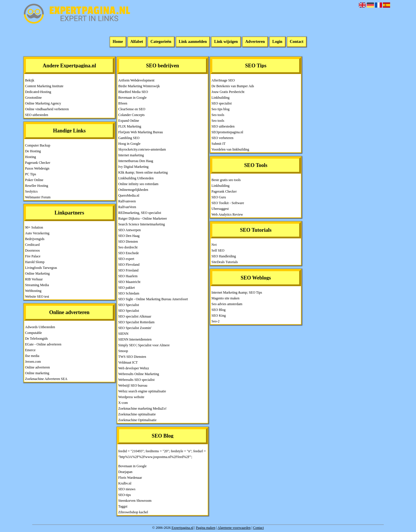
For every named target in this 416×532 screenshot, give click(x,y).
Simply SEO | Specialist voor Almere (144, 345)
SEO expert (126, 259)
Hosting (30, 157)
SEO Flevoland (129, 265)
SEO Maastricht (129, 282)
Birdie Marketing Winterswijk (139, 86)
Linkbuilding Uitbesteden (136, 178)
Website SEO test (37, 297)
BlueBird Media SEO (133, 92)
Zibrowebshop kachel (133, 512)
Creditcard (32, 245)
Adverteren (255, 42)
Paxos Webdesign (37, 168)
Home (118, 42)
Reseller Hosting (37, 186)
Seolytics (31, 191)
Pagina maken (206, 528)
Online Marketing (37, 273)
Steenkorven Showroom (135, 501)
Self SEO (218, 250)
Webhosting (33, 291)
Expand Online (129, 121)
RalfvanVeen (127, 207)
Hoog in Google (129, 144)
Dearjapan (125, 472)
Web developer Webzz (134, 368)
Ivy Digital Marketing (133, 167)
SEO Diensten (128, 242)
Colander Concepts (131, 115)
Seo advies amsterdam (227, 304)
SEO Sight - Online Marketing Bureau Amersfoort (153, 299)
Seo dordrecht (128, 247)
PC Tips (30, 174)
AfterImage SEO (223, 80)
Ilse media (32, 356)
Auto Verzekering (37, 233)
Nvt (214, 245)
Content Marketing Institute (44, 86)
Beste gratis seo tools (226, 180)
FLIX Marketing (130, 126)
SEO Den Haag (129, 236)
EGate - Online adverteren (43, 344)
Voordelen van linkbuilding (230, 149)
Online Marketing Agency (43, 103)
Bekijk (30, 80)
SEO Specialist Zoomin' (135, 328)
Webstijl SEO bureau (133, 385)
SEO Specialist (129, 305)
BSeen (123, 103)
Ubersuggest (220, 209)
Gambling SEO (129, 138)
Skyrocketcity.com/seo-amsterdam (142, 149)
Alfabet (137, 42)
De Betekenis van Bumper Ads (233, 86)
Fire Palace (33, 256)
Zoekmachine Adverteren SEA (46, 379)
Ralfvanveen (127, 201)
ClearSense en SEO (132, 109)
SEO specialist (222, 103)
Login (277, 42)
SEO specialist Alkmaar (135, 316)
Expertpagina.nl (182, 528)
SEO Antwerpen (129, 230)
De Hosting (33, 151)
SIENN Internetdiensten (135, 339)
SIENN (123, 334)
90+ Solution (34, 227)
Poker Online (34, 180)
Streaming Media (37, 285)
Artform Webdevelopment (136, 80)
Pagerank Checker (38, 163)
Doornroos (32, 250)
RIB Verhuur (34, 279)
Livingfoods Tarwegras (41, 268)
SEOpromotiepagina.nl (227, 132)
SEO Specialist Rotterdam (136, 322)
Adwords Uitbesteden (40, 327)
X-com (123, 403)
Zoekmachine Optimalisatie (137, 420)
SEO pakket (127, 288)
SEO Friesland (128, 270)
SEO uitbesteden (37, 115)
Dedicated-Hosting (38, 92)
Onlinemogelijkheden (133, 190)
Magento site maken (225, 298)
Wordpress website (131, 397)
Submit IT (219, 144)
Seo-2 (215, 321)
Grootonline (33, 98)
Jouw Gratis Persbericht (228, 92)
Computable (34, 333)
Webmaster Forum (38, 197)
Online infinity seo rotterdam (138, 184)
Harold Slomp (35, 262)
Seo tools (218, 115)
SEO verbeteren (222, 138)
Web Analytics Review (227, 214)
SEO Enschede (129, 253)
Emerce (30, 350)
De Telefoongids (36, 339)
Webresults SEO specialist (136, 380)
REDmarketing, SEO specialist (140, 213)
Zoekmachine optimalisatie (137, 414)
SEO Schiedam (129, 293)
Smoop (123, 351)
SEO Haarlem (128, 276)
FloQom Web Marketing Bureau (141, 132)
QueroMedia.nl (129, 195)
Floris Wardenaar (130, 478)
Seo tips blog (221, 109)
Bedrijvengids (35, 239)
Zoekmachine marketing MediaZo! (142, 409)
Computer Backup (38, 145)
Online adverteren (37, 367)
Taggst (123, 506)
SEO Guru (219, 197)
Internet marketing (131, 155)
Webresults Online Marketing (139, 374)
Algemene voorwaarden (234, 528)
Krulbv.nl (125, 483)
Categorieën (161, 42)
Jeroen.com (33, 362)
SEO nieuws (127, 489)
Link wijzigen (226, 42)
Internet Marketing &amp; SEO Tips (237, 292)
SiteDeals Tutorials (225, 262)
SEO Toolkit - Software (228, 203)
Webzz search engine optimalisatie (142, 391)
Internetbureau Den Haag (136, 161)
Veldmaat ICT (128, 362)
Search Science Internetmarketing (142, 224)
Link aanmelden (193, 42)
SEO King (219, 316)
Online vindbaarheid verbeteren (47, 109)
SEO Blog (219, 310)
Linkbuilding (221, 98)
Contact (296, 42)
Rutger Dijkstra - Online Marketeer (143, 219)
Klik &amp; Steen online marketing (143, 172)
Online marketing (37, 373)
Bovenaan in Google (132, 98)
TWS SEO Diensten (132, 357)
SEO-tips (125, 495)
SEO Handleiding (224, 256)
